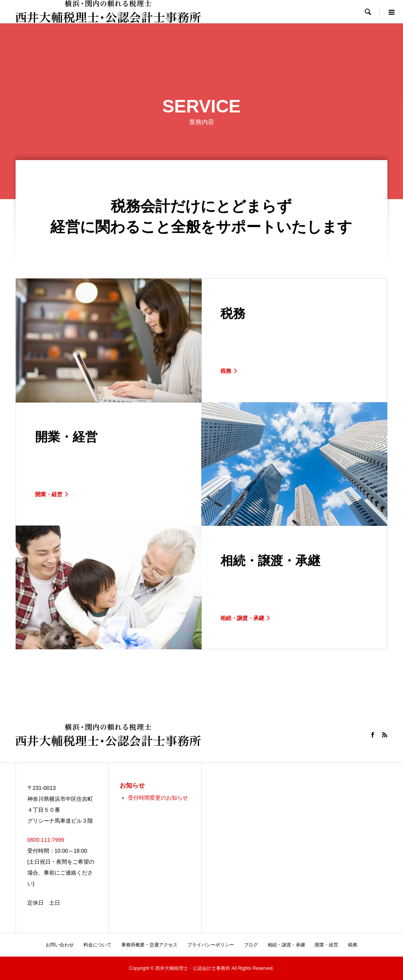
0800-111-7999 (46, 840)
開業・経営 (327, 945)
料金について (98, 945)
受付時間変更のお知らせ (158, 798)
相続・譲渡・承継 (286, 945)
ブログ (251, 945)
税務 (353, 945)
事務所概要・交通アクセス (149, 945)
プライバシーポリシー (211, 945)
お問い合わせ (60, 945)
